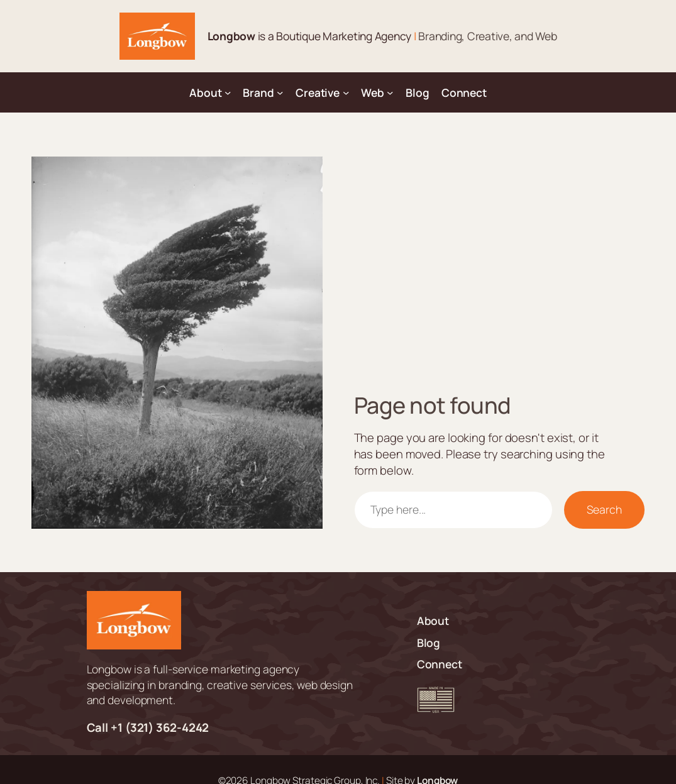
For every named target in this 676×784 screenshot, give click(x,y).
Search (604, 509)
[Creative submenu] (346, 92)
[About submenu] (228, 92)
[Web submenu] (390, 92)
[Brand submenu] (280, 92)
